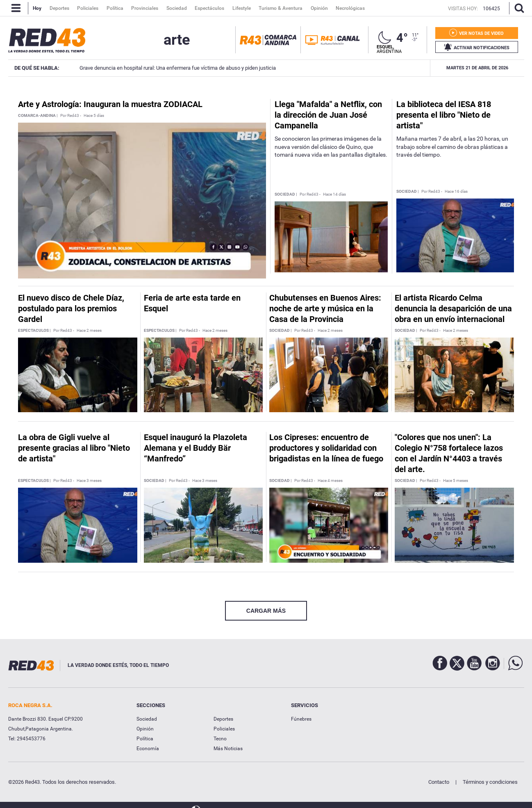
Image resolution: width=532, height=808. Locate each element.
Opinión (145, 729)
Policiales (224, 729)
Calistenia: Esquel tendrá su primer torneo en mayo (413, 68)
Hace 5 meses (456, 481)
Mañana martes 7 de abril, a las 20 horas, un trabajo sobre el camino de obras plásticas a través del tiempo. (452, 147)
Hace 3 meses (89, 481)
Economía (148, 749)
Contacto (439, 782)
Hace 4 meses (330, 481)
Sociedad (147, 719)
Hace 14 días (334, 194)
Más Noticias (228, 749)
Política (145, 739)
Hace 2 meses (89, 331)
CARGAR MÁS (266, 611)
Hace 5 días (94, 116)
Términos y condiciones (490, 782)
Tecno (220, 739)
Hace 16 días (456, 192)
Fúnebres (301, 719)
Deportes (223, 719)
